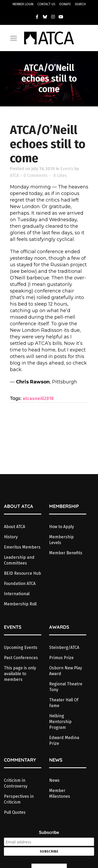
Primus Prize (61, 658)
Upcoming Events (21, 647)
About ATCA (15, 527)
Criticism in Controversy (16, 783)
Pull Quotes (15, 812)
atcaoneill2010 (38, 398)
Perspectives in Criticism (19, 799)
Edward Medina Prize (64, 740)
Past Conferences (21, 658)
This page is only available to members (20, 674)
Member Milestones (60, 793)
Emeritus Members (22, 547)
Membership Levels (61, 540)
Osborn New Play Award (66, 671)
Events (67, 169)
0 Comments (36, 175)
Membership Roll (20, 604)
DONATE (65, 4)
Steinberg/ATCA (64, 647)
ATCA (14, 175)
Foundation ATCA (20, 584)
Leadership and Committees (19, 560)
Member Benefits (66, 553)
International (17, 594)
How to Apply (62, 527)
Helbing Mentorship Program (60, 722)
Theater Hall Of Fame (64, 703)
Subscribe (49, 832)
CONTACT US (46, 4)
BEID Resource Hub (22, 573)
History (11, 537)
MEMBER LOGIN (23, 4)
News (54, 780)
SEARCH (80, 4)
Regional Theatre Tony (66, 687)
